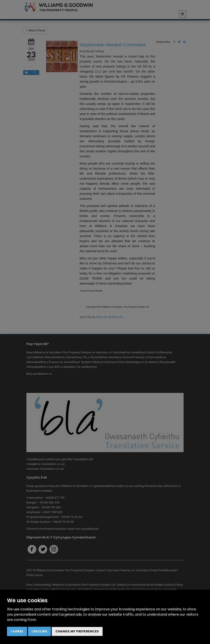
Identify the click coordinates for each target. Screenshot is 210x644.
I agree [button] (17, 631)
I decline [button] (40, 631)
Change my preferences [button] (77, 631)
